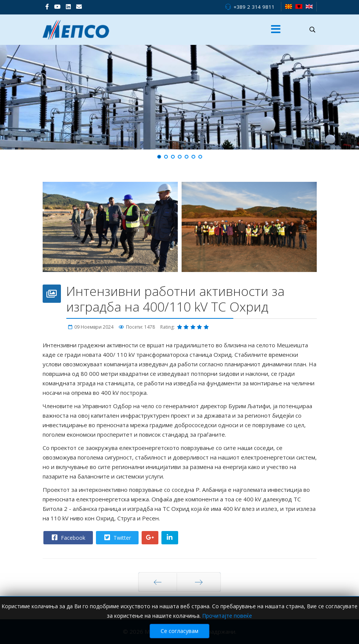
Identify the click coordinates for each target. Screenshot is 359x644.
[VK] (79, 6)
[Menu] (276, 30)
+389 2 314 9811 (254, 7)
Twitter (117, 537)
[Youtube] (57, 6)
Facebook (68, 537)
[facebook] (47, 6)
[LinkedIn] (68, 6)
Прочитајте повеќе (227, 616)
